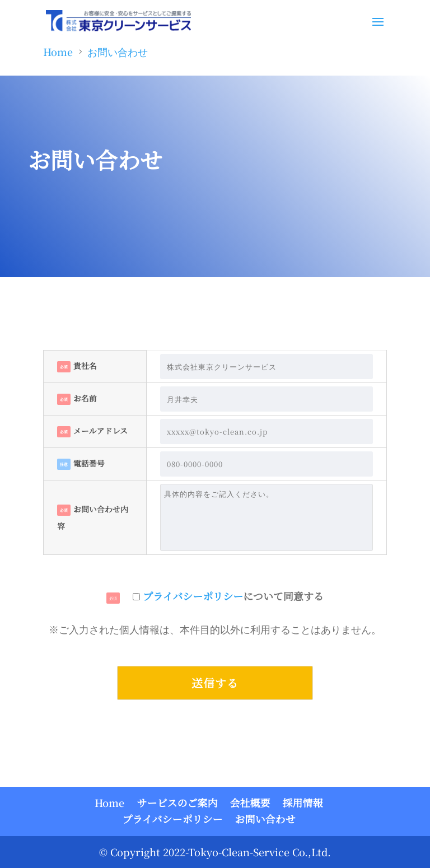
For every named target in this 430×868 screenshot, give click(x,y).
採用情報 (302, 802)
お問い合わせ (265, 819)
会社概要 (250, 802)
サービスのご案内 (177, 802)
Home (109, 802)
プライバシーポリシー (193, 596)
